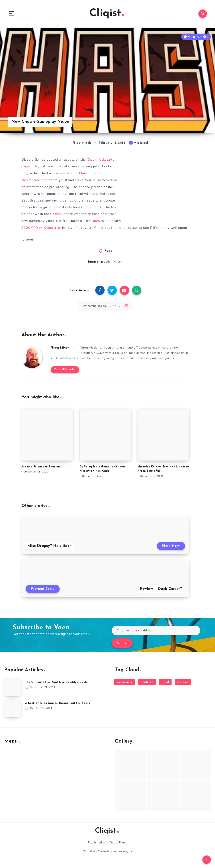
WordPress (119, 848)
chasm (119, 267)
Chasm (85, 173)
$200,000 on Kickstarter (41, 227)
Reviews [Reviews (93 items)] (183, 688)
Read (108, 257)
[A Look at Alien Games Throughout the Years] (13, 714)
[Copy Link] (105, 311)
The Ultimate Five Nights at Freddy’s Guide (57, 688)
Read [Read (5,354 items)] (165, 688)
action (108, 267)
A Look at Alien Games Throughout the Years (58, 709)
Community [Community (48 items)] (125, 688)
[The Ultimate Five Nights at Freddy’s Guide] (13, 693)
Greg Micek (60, 353)
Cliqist (107, 14)
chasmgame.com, (35, 180)
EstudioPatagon (121, 857)
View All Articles (65, 375)
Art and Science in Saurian (41, 472)
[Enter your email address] (156, 636)
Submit (122, 649)
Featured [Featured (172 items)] (147, 688)
